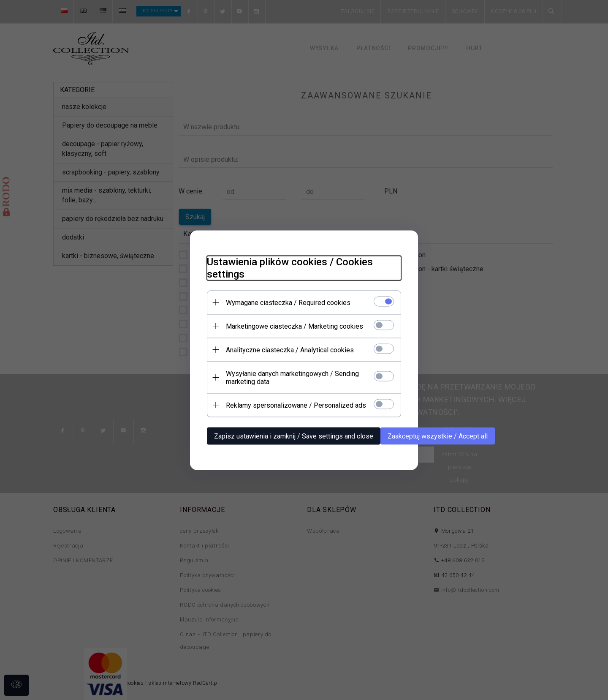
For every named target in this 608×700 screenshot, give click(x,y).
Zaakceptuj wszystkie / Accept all (438, 436)
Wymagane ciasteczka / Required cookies (288, 302)
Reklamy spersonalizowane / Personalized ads (296, 405)
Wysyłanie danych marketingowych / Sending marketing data (292, 377)
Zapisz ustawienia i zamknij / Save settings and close (294, 436)
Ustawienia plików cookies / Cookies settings (290, 268)
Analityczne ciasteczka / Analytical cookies (290, 350)
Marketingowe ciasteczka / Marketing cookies (294, 326)
